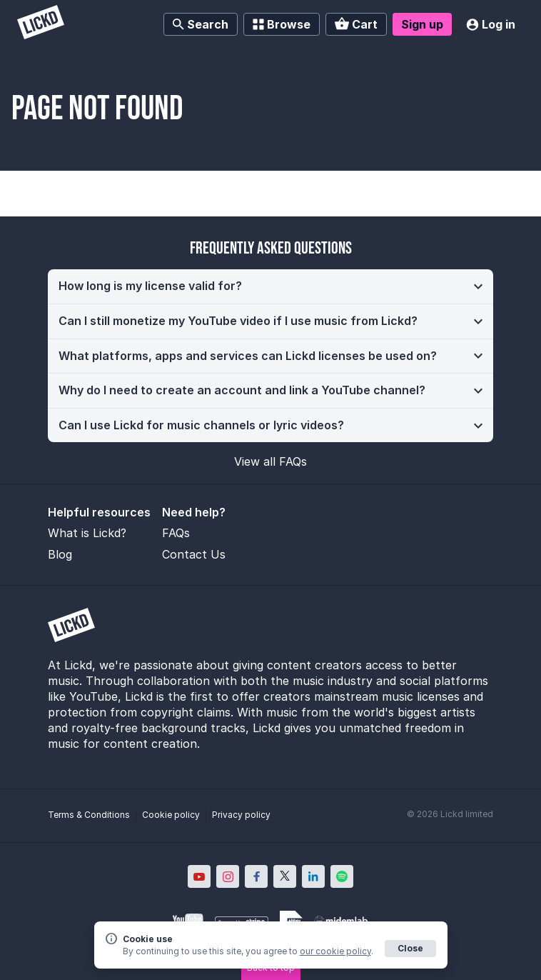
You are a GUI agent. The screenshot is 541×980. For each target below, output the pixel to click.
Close (410, 948)
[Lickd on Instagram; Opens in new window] (228, 876)
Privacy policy (241, 815)
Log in (491, 24)
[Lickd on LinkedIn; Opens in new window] (313, 876)
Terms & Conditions (89, 815)
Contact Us (194, 554)
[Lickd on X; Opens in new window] (285, 876)
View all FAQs (270, 461)
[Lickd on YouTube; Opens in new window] (199, 876)
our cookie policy (335, 951)
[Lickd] (41, 24)
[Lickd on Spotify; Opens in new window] (342, 876)
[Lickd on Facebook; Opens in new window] (256, 876)
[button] (270, 286)
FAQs (176, 533)
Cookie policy (171, 815)
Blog (60, 554)
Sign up (422, 24)
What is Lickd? (87, 533)
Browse (282, 24)
